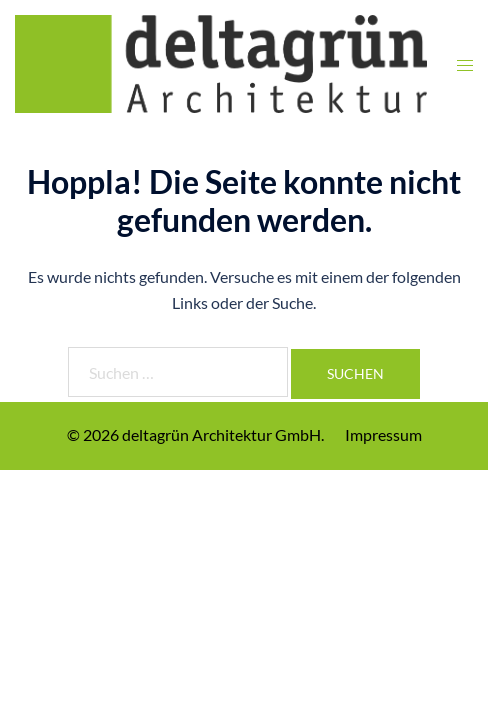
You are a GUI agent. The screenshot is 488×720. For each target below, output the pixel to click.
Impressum (383, 434)
